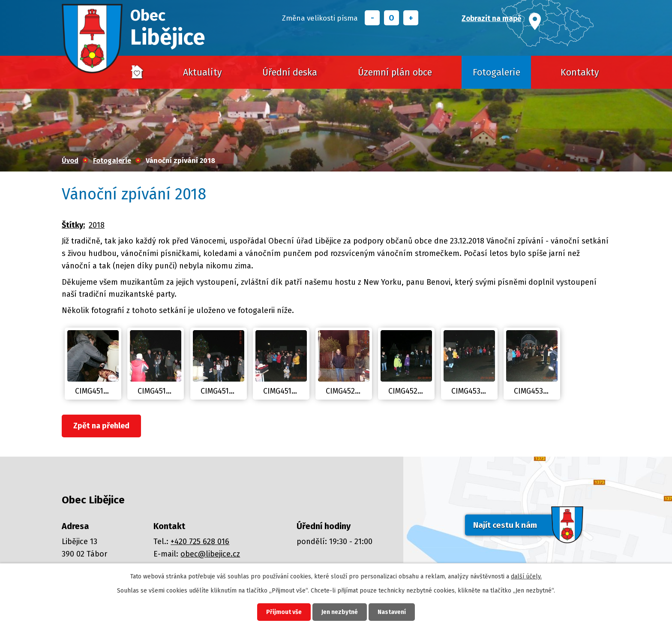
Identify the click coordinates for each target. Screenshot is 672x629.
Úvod (137, 72)
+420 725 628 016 (200, 542)
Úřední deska (290, 72)
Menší (372, 18)
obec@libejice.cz (210, 554)
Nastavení (392, 612)
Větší (411, 18)
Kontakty (580, 72)
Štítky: (73, 225)
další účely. (526, 576)
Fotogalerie (496, 72)
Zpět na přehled (101, 426)
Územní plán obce (395, 72)
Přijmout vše (284, 612)
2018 (97, 225)
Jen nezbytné (340, 612)
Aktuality (202, 72)
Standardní (391, 18)
